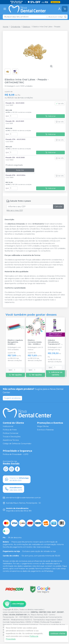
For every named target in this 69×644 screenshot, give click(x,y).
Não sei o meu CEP (15, 210)
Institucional (8, 426)
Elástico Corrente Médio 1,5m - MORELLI (35, 342)
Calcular (58, 207)
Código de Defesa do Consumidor (17, 444)
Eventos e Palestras (45, 430)
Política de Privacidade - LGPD (16, 454)
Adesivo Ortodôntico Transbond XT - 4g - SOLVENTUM (55, 342)
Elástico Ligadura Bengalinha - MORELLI (15, 342)
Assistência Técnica (11, 440)
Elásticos (26, 27)
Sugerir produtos (12, 398)
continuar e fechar (58, 633)
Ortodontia (15, 27)
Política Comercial (10, 433)
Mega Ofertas (43, 426)
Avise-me (20, 170)
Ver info (60, 104)
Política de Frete (10, 430)
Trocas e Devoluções (12, 437)
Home (6, 27)
